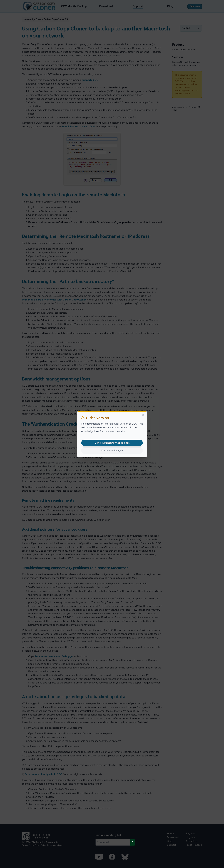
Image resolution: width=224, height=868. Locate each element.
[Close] (143, 415)
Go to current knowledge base (112, 443)
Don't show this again (112, 450)
